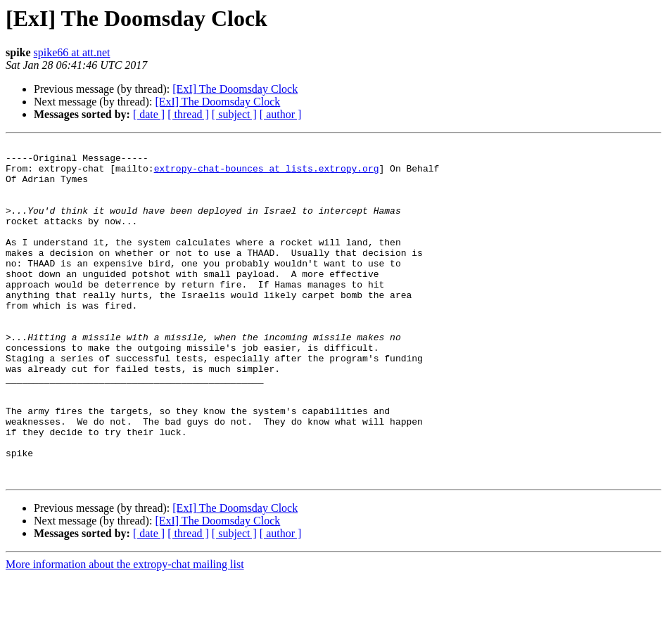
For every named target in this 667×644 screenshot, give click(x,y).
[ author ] (281, 114)
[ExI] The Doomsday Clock (235, 89)
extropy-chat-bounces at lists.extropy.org (267, 174)
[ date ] (149, 114)
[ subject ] (234, 114)
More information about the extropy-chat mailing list (125, 632)
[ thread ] (188, 114)
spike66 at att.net (72, 52)
